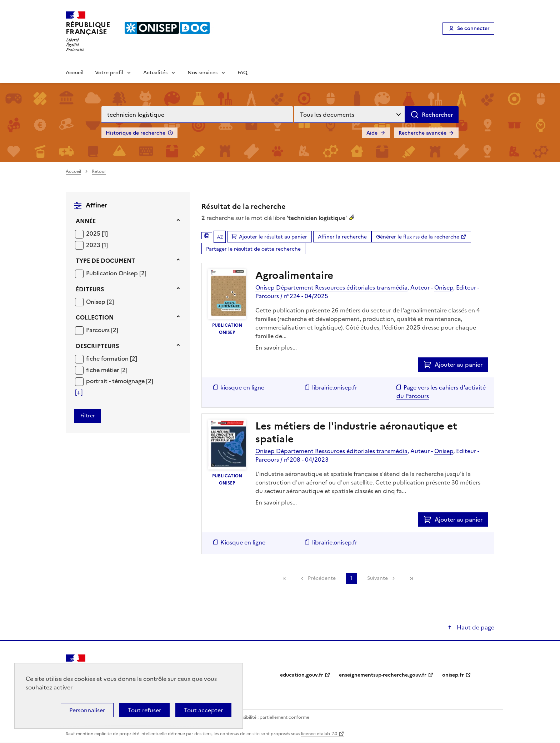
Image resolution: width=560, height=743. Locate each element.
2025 (94, 234)
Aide (372, 133)
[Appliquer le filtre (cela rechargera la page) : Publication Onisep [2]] (116, 273)
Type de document (105, 261)
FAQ (242, 73)
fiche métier (103, 370)
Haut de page (475, 627)
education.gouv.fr (302, 675)
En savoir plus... (276, 347)
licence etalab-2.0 (319, 734)
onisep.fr (453, 675)
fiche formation (108, 358)
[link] (284, 578)
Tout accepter (203, 710)
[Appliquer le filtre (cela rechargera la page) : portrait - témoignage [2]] (120, 381)
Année (86, 221)
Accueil (75, 73)
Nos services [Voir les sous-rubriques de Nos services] (202, 73)
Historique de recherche (136, 133)
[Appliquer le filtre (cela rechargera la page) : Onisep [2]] (100, 302)
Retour (99, 171)
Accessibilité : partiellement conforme (270, 717)
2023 (94, 245)
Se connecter (473, 28)
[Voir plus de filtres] (79, 392)
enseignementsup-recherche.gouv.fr (383, 675)
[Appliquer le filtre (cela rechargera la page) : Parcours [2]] (102, 330)
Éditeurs (90, 289)
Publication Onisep (113, 273)
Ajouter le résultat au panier (273, 237)
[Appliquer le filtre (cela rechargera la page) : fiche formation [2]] (112, 358)
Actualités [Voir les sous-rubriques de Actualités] (155, 73)
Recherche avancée (422, 133)
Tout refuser (144, 710)
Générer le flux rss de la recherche (418, 237)
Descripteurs (97, 346)
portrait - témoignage (116, 381)
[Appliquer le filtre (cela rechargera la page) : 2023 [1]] (97, 245)
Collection (95, 317)
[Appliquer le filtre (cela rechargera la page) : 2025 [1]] (97, 233)
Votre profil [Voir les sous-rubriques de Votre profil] (109, 73)
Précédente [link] (322, 578)
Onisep (96, 302)
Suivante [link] (377, 578)
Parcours (99, 330)
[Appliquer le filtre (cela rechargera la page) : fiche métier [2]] (107, 370)
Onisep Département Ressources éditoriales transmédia (331, 287)
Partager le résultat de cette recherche (253, 249)
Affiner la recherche (342, 237)
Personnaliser (87, 710)
